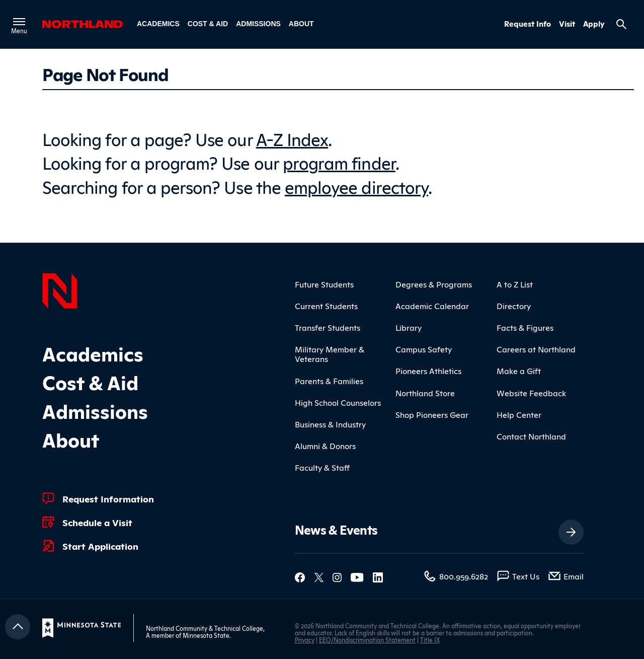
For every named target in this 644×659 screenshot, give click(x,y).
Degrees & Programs (434, 284)
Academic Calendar (432, 306)
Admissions (258, 24)
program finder (339, 162)
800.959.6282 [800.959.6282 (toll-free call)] (464, 576)
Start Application (100, 546)
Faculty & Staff (322, 467)
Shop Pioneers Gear (432, 414)
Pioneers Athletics (428, 371)
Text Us (526, 576)
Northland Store (425, 393)
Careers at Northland (536, 349)
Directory (514, 306)
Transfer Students (328, 327)
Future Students (324, 284)
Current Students (326, 306)
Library (409, 327)
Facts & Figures (525, 327)
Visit (567, 24)
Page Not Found (105, 74)
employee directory (356, 186)
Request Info (528, 24)
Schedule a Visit (97, 522)
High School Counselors (338, 402)
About (301, 24)
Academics (158, 24)
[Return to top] (18, 627)
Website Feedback (531, 393)
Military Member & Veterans (330, 354)
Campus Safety (424, 349)
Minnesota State (206, 635)
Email (574, 576)
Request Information (108, 498)
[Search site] (621, 24)
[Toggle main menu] (19, 22)
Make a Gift (519, 371)
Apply (594, 24)
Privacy (305, 640)
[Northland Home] (60, 289)
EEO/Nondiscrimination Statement (367, 640)
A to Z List (515, 284)
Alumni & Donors (325, 446)
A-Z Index (292, 138)
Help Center (519, 414)
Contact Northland (531, 436)
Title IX (430, 640)
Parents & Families (329, 381)
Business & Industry (330, 424)
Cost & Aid (208, 24)
